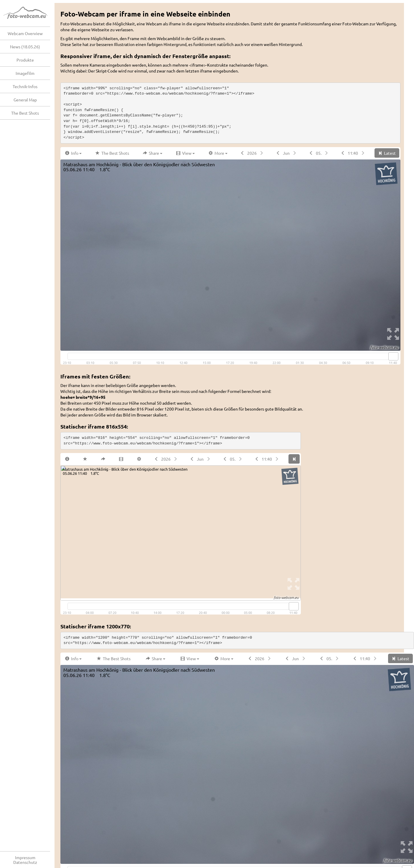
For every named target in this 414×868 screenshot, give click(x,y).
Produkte (25, 60)
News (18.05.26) (25, 47)
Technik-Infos (25, 86)
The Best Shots (25, 113)
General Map (25, 100)
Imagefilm (25, 73)
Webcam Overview (25, 33)
